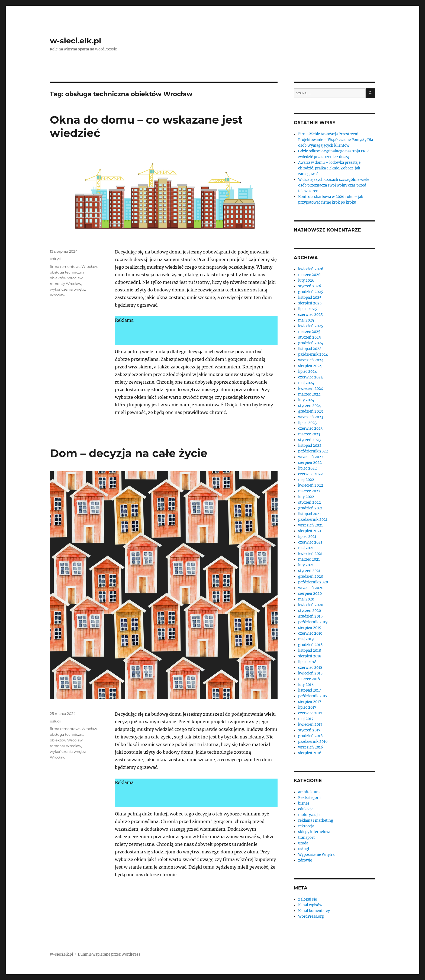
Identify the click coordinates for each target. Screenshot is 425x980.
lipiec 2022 (308, 468)
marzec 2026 (309, 275)
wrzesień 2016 (311, 747)
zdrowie (305, 860)
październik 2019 (313, 622)
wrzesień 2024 (311, 360)
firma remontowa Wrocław (73, 266)
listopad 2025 (310, 298)
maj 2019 (306, 639)
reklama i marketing (316, 820)
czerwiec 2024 (310, 377)
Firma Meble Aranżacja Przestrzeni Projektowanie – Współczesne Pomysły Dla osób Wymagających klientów (336, 140)
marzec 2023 (309, 434)
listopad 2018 (310, 650)
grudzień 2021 (310, 508)
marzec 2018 (309, 679)
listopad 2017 (310, 690)
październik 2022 (313, 451)
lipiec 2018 (307, 662)
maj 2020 (306, 599)
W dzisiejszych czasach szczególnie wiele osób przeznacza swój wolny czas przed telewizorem (334, 185)
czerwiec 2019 (310, 633)
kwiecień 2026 (311, 269)
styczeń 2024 (310, 406)
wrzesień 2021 (310, 525)
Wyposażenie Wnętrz (316, 855)
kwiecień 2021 (310, 554)
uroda (303, 843)
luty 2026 (306, 280)
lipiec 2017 (307, 707)
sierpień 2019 (310, 628)
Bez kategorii (309, 798)
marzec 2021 (309, 559)
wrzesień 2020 (311, 588)
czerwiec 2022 (310, 474)
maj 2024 (306, 383)
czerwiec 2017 (310, 713)
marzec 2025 (309, 332)
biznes (304, 803)
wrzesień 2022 (311, 457)
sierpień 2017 (310, 702)
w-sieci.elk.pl (75, 41)
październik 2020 (313, 582)
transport (306, 838)
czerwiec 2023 (310, 428)
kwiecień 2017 (310, 724)
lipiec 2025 (308, 309)
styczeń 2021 (309, 571)
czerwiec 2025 (310, 315)
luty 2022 (306, 497)
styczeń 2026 (310, 286)
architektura (309, 792)
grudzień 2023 (310, 411)
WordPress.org (311, 916)
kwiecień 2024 (311, 389)
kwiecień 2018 (310, 673)
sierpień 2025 (310, 303)
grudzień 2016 (310, 736)
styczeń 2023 (309, 440)
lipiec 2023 (307, 423)
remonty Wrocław (66, 284)
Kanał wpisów (310, 905)
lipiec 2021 (307, 537)
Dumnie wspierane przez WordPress (109, 954)
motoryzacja (309, 815)
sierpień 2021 (310, 531)
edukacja (306, 809)
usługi (55, 259)
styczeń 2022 (310, 502)
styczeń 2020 (310, 611)
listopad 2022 (310, 446)
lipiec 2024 (308, 372)
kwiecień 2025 (311, 326)
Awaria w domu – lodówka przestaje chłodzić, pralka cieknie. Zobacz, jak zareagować (329, 168)
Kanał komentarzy (314, 911)
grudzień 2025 (311, 292)
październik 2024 (313, 354)
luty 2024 (306, 400)
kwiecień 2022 (311, 485)
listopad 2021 (310, 514)
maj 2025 (306, 320)
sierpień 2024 (310, 366)
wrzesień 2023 (311, 417)
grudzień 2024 (311, 343)
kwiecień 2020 (311, 605)
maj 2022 (306, 480)
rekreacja (306, 826)
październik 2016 (313, 742)
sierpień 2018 (310, 656)
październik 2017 (313, 696)
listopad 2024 (310, 349)
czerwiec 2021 (310, 542)
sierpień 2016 (310, 753)
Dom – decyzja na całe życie (129, 453)
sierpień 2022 (310, 463)
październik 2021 (313, 520)
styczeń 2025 (310, 337)
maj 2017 (306, 719)
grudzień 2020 (311, 576)
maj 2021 (306, 548)
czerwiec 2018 (310, 668)
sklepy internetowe (315, 832)
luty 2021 (306, 565)
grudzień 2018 (310, 645)
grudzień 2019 (310, 616)
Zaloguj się (308, 899)
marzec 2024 (309, 394)
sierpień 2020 (310, 594)
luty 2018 (306, 685)
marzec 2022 (309, 491)
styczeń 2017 (309, 730)
